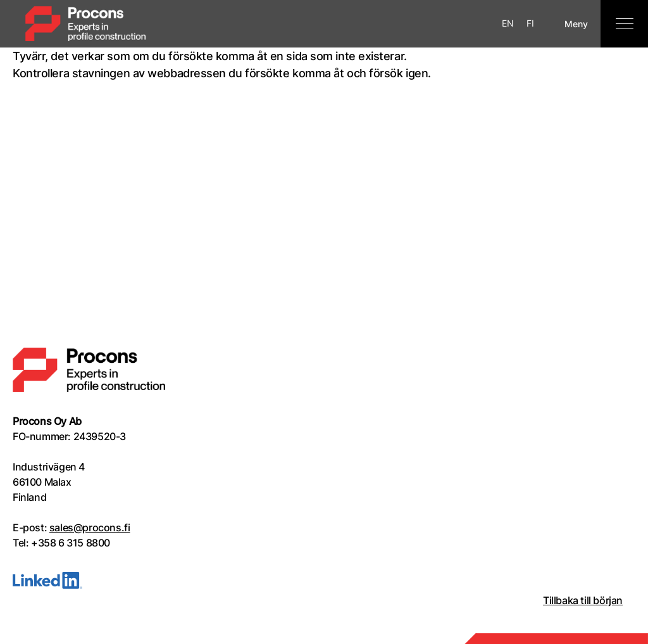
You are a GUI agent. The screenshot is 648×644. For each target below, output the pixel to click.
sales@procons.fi (90, 527)
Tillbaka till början (583, 600)
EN (508, 23)
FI (530, 23)
